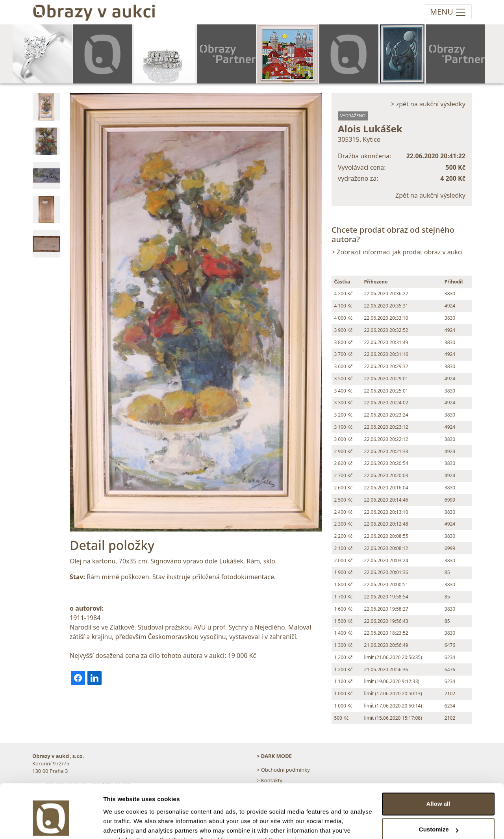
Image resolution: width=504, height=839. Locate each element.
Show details (121, 823)
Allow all (438, 766)
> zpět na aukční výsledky (428, 104)
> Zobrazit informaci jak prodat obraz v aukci (397, 252)
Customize (439, 791)
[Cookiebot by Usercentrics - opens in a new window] (51, 824)
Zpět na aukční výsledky (430, 195)
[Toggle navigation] (448, 12)
